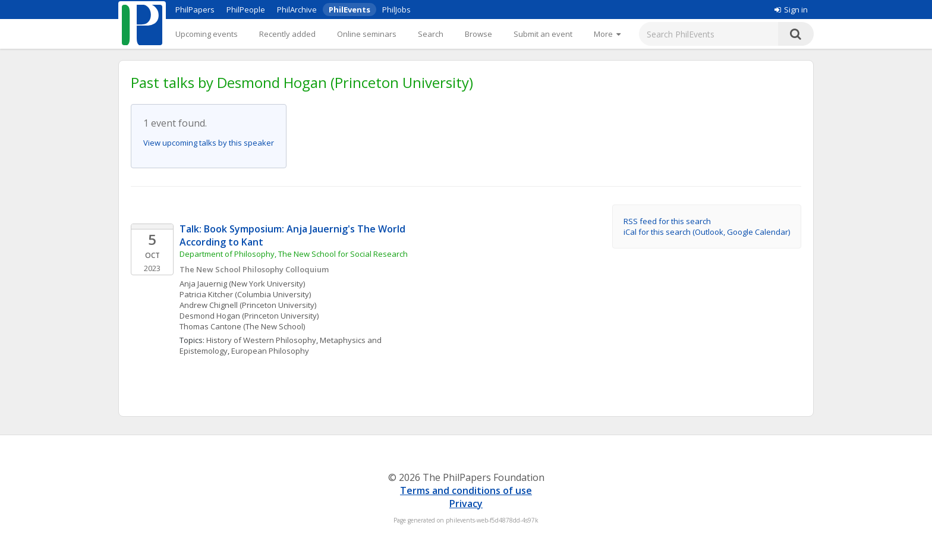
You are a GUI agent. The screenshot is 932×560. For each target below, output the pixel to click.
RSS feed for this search (667, 221)
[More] (607, 34)
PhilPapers (195, 10)
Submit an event (543, 34)
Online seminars (367, 34)
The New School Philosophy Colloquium (254, 269)
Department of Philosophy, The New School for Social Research (294, 254)
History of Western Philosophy (261, 340)
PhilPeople (246, 10)
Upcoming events (207, 34)
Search (431, 34)
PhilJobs (396, 10)
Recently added (287, 34)
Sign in (791, 10)
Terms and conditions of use (466, 490)
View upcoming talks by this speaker (209, 143)
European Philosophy (270, 351)
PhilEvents (349, 10)
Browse (478, 34)
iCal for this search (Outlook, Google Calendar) (707, 232)
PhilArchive (297, 10)
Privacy (466, 504)
